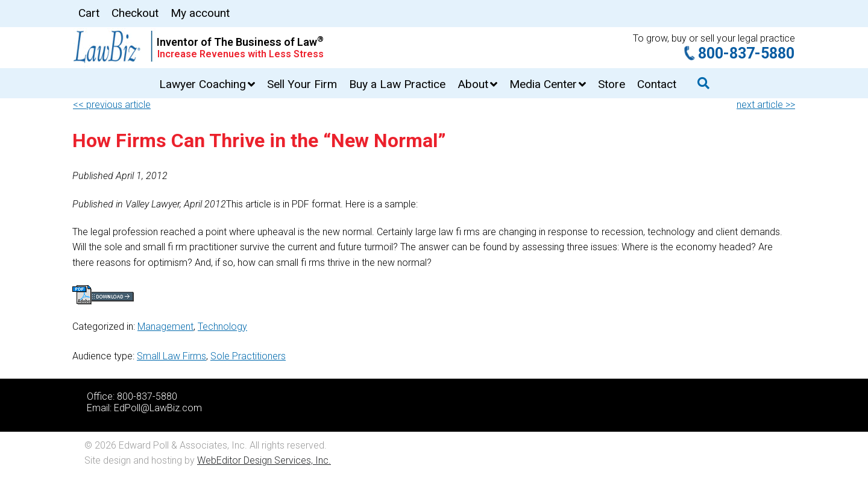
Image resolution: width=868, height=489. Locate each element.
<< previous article (112, 105)
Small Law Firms (171, 356)
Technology (222, 327)
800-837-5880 (746, 53)
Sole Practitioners (248, 356)
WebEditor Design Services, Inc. (264, 460)
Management (165, 327)
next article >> (766, 105)
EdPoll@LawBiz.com (158, 408)
